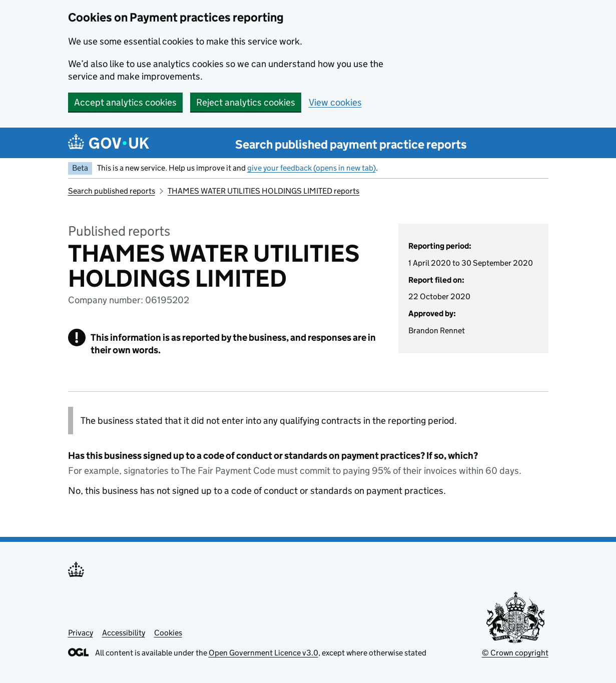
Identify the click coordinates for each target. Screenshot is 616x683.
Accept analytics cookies (125, 102)
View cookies (335, 102)
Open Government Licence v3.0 (263, 653)
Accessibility (124, 633)
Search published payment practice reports (351, 144)
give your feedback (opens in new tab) (312, 168)
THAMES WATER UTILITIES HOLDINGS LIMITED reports (263, 191)
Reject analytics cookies (246, 102)
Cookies (168, 633)
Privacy (81, 633)
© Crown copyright (515, 653)
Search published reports (112, 191)
